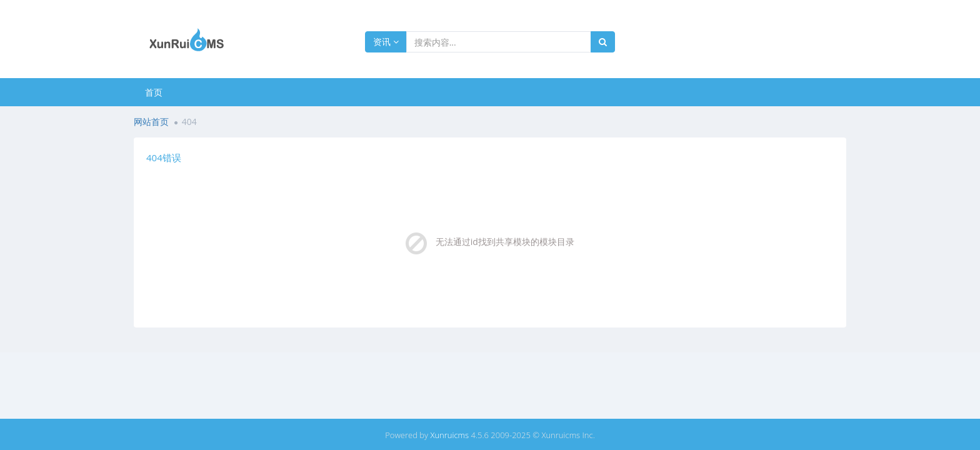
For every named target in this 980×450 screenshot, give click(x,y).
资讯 (386, 42)
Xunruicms (449, 435)
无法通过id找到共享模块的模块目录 (505, 242)
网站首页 (151, 122)
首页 (154, 92)
